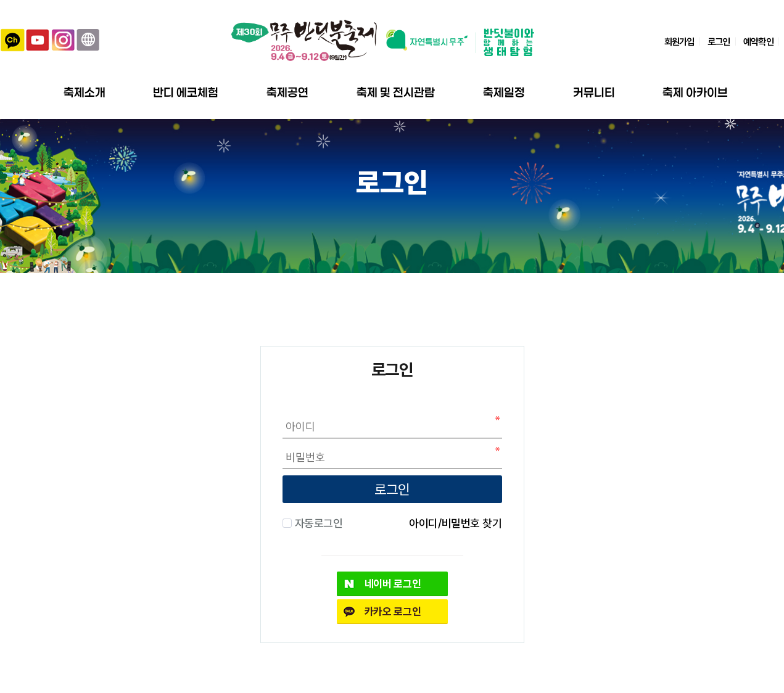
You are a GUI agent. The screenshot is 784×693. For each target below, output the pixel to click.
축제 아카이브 (695, 92)
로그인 (719, 42)
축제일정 (504, 92)
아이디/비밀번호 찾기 (456, 523)
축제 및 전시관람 (396, 92)
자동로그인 (317, 523)
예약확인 (758, 42)
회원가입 (679, 42)
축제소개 (84, 92)
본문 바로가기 (0, 0)
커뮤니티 (594, 92)
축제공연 (287, 92)
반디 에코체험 (186, 92)
